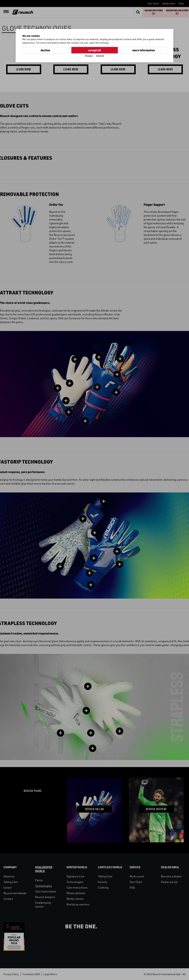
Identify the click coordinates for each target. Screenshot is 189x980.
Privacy (89, 55)
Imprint (100, 55)
